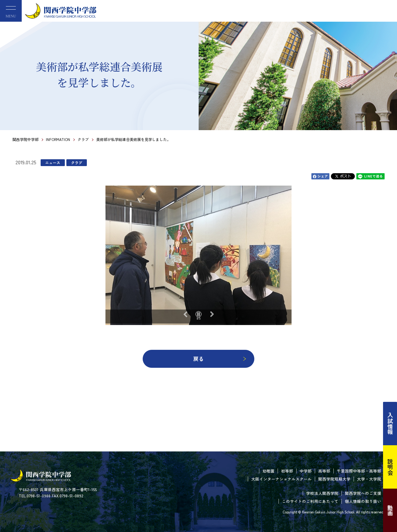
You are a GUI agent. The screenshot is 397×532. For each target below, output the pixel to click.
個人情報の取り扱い (363, 501)
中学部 (306, 471)
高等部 (324, 471)
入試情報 (390, 424)
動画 (390, 510)
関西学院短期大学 (334, 479)
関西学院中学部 (25, 139)
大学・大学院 (369, 479)
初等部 (287, 471)
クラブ (83, 139)
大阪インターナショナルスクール (281, 479)
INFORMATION (58, 139)
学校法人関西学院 (322, 493)
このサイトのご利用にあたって (310, 501)
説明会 (390, 467)
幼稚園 (268, 471)
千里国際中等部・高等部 (359, 471)
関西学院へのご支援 (363, 493)
